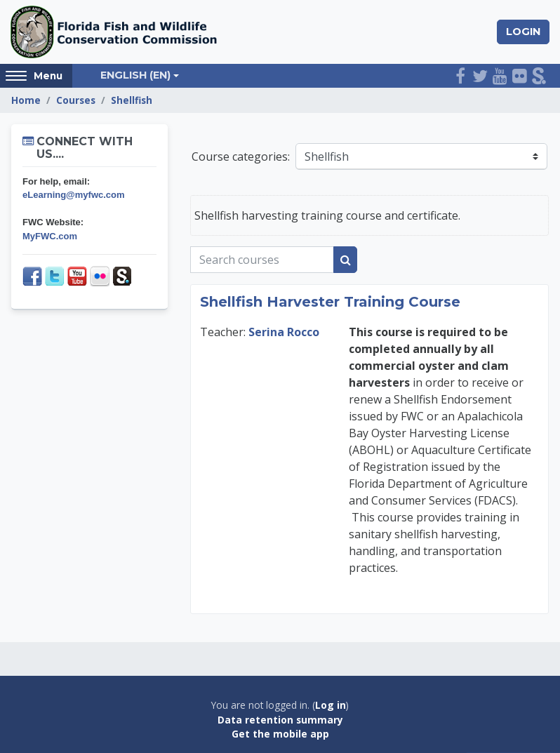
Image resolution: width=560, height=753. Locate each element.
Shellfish (132, 100)
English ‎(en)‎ (135, 75)
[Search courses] (262, 260)
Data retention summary (280, 720)
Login (523, 32)
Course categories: (241, 156)
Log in (331, 705)
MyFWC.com (50, 236)
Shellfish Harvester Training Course (330, 302)
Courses (76, 100)
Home (26, 100)
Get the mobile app (280, 734)
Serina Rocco (284, 332)
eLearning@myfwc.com (74, 195)
